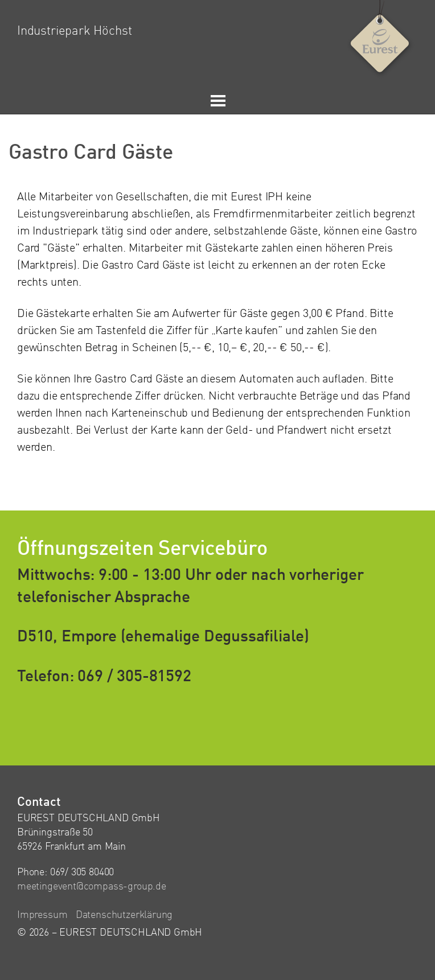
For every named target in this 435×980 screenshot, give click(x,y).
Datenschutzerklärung (124, 915)
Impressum (42, 915)
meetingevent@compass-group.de (92, 887)
